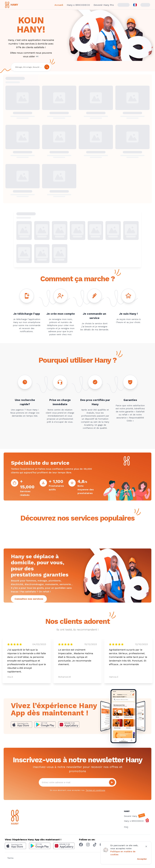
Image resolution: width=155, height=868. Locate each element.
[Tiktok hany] (95, 845)
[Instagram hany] (88, 845)
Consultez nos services (29, 599)
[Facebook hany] (81, 845)
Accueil (59, 5)
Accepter (142, 859)
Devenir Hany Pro (104, 5)
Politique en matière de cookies (123, 853)
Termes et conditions (95, 790)
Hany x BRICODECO (78, 5)
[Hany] (21, 818)
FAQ (126, 827)
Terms (10, 858)
